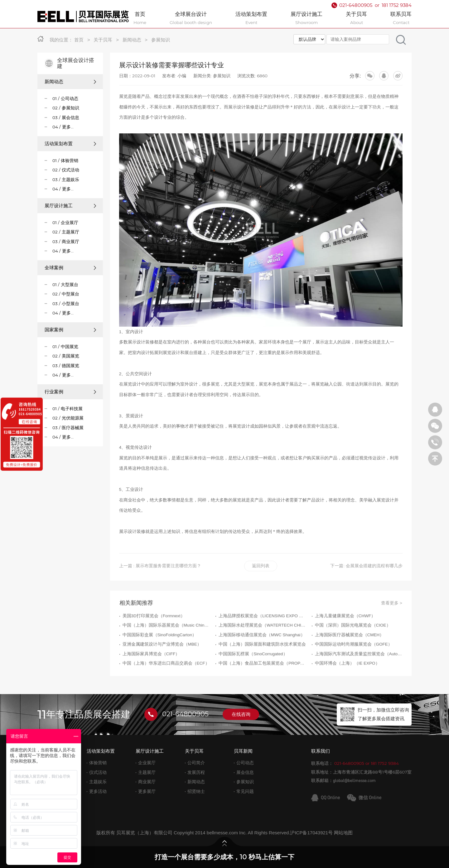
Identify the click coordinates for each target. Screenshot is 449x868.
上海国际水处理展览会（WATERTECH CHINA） (262, 653)
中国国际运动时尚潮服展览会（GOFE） (354, 672)
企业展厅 (147, 763)
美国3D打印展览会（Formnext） (154, 644)
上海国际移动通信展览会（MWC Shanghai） (262, 663)
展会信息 (245, 772)
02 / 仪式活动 (66, 170)
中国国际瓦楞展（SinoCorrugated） (253, 681)
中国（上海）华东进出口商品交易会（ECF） (166, 691)
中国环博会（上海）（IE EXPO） (347, 691)
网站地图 (343, 833)
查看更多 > (392, 631)
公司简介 (196, 763)
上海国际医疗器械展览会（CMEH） (350, 663)
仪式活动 (98, 772)
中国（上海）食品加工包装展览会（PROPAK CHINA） (262, 691)
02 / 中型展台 (66, 294)
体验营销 (98, 763)
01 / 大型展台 (65, 285)
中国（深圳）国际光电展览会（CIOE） (353, 653)
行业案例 (70, 392)
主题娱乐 (98, 782)
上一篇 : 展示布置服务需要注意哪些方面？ (160, 566)
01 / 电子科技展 (68, 409)
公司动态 (245, 763)
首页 (79, 40)
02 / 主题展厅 (66, 232)
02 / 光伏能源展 (68, 418)
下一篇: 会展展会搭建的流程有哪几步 (366, 566)
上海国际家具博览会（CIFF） (151, 681)
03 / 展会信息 (66, 117)
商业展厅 (147, 782)
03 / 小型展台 (66, 304)
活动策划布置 (70, 144)
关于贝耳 (103, 40)
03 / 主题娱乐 (66, 180)
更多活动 (98, 791)
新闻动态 (132, 40)
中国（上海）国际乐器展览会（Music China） (166, 653)
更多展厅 (147, 791)
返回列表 (261, 566)
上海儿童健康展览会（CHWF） (345, 644)
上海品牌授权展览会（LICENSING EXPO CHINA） (262, 644)
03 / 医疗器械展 (68, 428)
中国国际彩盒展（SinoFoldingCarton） (160, 663)
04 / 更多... (63, 127)
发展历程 (196, 772)
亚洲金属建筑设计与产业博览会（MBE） (162, 672)
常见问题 (245, 791)
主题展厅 (147, 772)
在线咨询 (241, 714)
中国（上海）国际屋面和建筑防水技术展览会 (262, 672)
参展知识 (161, 40)
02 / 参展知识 (66, 108)
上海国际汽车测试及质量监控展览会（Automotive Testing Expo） (359, 681)
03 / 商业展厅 (66, 242)
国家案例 (70, 330)
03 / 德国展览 (66, 366)
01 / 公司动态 (65, 98)
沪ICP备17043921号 (311, 833)
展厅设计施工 (70, 206)
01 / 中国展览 (65, 347)
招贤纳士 (196, 791)
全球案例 (70, 268)
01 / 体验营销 (65, 161)
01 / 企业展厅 (65, 223)
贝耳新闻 (243, 751)
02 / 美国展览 (66, 356)
